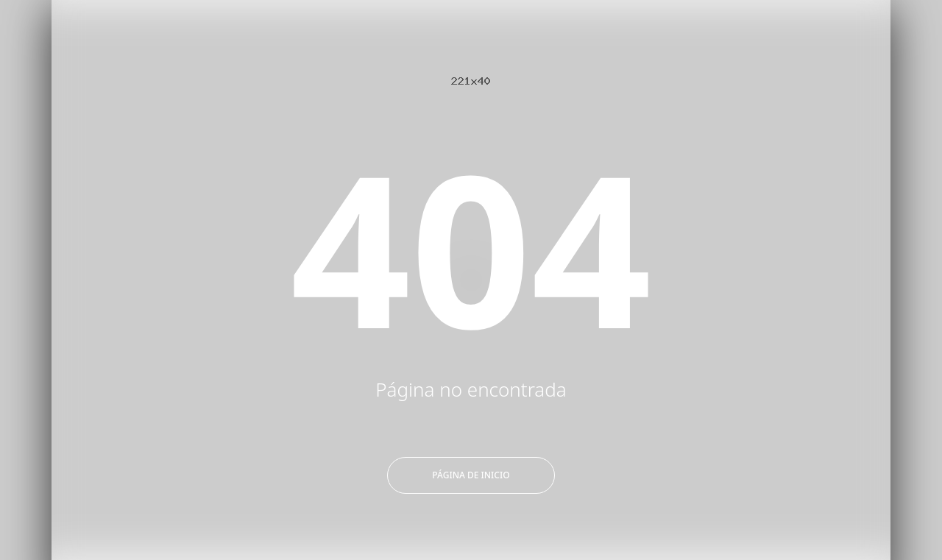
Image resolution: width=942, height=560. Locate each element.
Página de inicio (471, 475)
